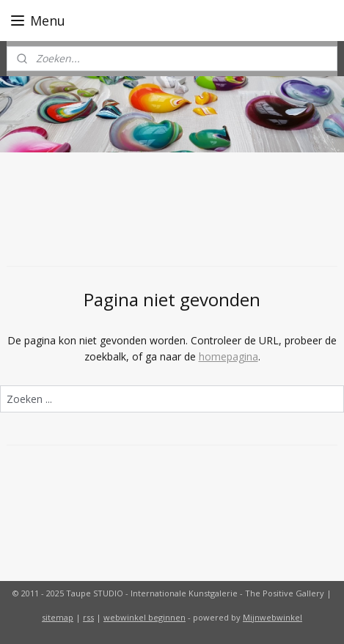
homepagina (228, 356)
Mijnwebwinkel (272, 617)
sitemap (58, 617)
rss (88, 617)
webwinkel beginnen (144, 617)
